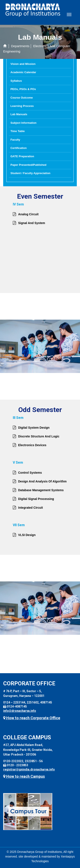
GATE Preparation (22, 156)
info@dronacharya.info (20, 711)
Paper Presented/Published (28, 165)
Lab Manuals (19, 114)
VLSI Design (27, 535)
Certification (19, 148)
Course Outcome (22, 98)
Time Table (18, 131)
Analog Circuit (28, 214)
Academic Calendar (23, 72)
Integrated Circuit (31, 508)
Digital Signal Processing (36, 499)
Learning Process (22, 106)
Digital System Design (34, 428)
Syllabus (16, 81)
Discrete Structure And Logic (39, 436)
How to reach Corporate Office (32, 718)
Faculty (15, 140)
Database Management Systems (41, 490)
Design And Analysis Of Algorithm (42, 481)
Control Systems (30, 473)
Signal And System (32, 223)
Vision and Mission (23, 64)
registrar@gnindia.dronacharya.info (29, 769)
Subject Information (23, 123)
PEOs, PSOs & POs (23, 89)
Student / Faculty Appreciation (30, 173)
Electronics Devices (32, 445)
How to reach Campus (24, 776)
